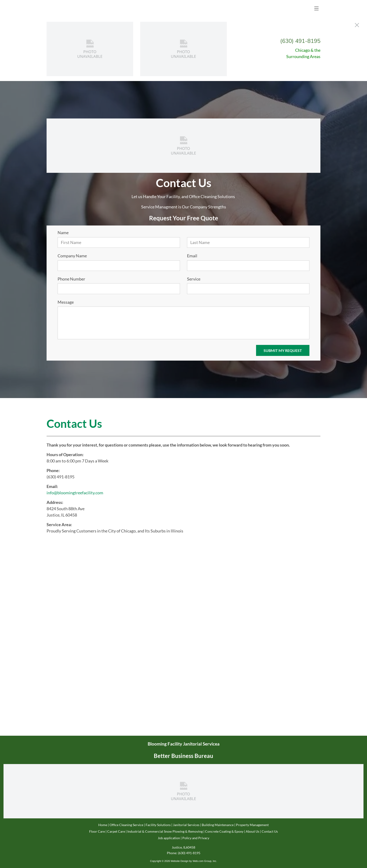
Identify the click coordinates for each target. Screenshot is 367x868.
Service (194, 279)
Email (192, 256)
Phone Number (71, 279)
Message (66, 302)
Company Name (72, 256)
